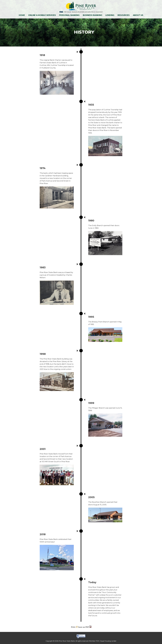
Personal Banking (69, 15)
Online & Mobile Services (42, 15)
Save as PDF (84, 627)
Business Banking (93, 15)
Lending (110, 15)
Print (73, 627)
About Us (138, 15)
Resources (124, 15)
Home (22, 15)
